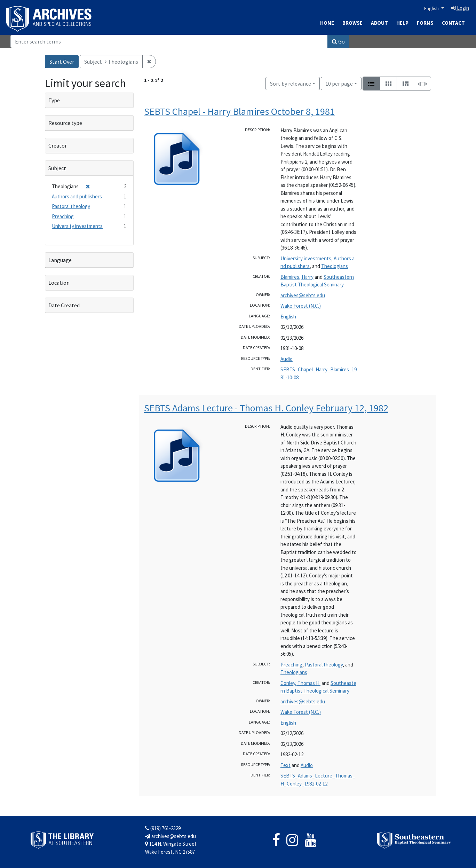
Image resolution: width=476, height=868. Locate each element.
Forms (425, 23)
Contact (453, 23)
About (379, 23)
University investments (306, 258)
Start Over (62, 62)
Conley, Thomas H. (300, 683)
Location (59, 283)
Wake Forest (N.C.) (301, 306)
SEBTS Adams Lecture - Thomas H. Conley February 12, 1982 (266, 408)
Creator (58, 145)
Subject (57, 168)
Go (338, 41)
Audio (287, 359)
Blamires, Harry (297, 277)
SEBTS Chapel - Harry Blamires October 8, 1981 (239, 111)
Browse (352, 23)
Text (285, 765)
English (432, 8)
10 (339, 83)
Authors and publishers (77, 196)
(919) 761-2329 (163, 828)
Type (54, 100)
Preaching (291, 665)
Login (460, 8)
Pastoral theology (324, 665)
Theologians (335, 266)
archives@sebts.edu (303, 295)
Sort (291, 84)
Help (402, 23)
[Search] (169, 41)
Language (60, 260)
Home (327, 23)
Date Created (64, 305)
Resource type (65, 123)
